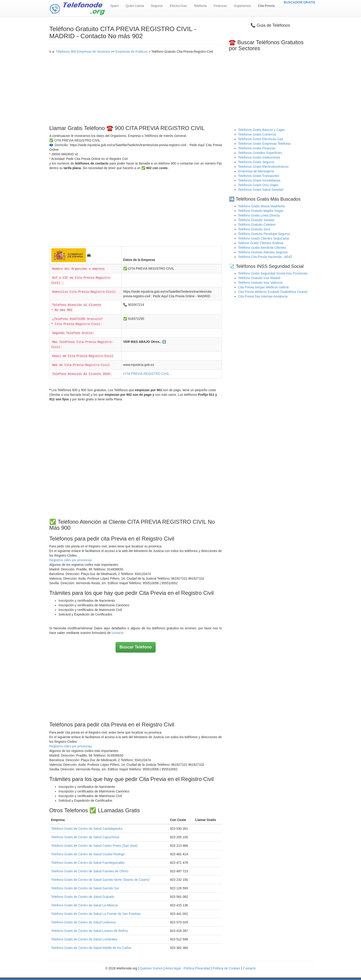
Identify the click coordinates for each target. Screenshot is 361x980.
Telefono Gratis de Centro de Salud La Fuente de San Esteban (96, 914)
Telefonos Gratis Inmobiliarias (259, 180)
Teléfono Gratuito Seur (254, 229)
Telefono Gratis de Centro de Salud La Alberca (84, 905)
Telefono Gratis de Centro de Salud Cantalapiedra (87, 829)
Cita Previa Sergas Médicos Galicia (263, 287)
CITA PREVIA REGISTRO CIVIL (146, 374)
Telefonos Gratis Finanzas (257, 148)
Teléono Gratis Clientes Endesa (261, 243)
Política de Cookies (227, 968)
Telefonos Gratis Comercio (257, 134)
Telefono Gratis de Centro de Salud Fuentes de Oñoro (90, 871)
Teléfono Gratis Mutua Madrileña (261, 206)
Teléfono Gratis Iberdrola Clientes (262, 248)
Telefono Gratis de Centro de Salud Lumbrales (84, 939)
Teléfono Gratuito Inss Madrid (259, 278)
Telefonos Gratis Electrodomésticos (263, 167)
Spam (115, 6)
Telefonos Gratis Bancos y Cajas (261, 130)
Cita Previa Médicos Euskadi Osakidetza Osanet (273, 292)
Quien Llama (135, 6)
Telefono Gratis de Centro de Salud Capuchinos (85, 837)
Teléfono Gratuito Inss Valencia (260, 283)
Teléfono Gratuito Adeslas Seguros (263, 252)
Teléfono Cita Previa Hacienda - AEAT (265, 257)
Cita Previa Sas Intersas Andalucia (263, 296)
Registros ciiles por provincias (71, 560)
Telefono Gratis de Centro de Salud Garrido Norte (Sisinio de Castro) (100, 880)
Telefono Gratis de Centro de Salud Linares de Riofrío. (90, 931)
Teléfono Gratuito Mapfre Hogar (261, 211)
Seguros (157, 6)
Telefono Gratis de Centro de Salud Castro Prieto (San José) (94, 846)
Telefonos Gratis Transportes (259, 176)
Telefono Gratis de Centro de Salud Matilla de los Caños (91, 948)
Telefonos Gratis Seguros (256, 162)
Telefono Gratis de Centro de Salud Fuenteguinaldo (88, 863)
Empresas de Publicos (132, 52)
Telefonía (200, 6)
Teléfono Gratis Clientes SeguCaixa (263, 238)
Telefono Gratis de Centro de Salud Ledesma (83, 922)
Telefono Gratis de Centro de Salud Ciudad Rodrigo (88, 854)
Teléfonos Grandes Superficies (260, 153)
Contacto (249, 968)
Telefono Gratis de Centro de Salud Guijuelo (83, 897)
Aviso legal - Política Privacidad (188, 968)
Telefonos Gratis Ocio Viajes (258, 185)
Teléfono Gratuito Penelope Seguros (264, 234)
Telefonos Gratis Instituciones (259, 157)
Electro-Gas (178, 6)
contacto (118, 633)
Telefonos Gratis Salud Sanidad (261, 190)
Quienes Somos (152, 968)
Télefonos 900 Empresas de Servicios (83, 52)
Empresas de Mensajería (256, 171)
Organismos (242, 6)
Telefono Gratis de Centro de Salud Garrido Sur (85, 888)
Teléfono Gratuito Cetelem (257, 225)
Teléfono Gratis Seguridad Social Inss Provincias (273, 273)
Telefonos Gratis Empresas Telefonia (264, 144)
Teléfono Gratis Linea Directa (259, 215)
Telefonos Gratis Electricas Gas (261, 139)
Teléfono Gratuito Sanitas (256, 220)
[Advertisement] (136, 88)
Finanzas (220, 6)
